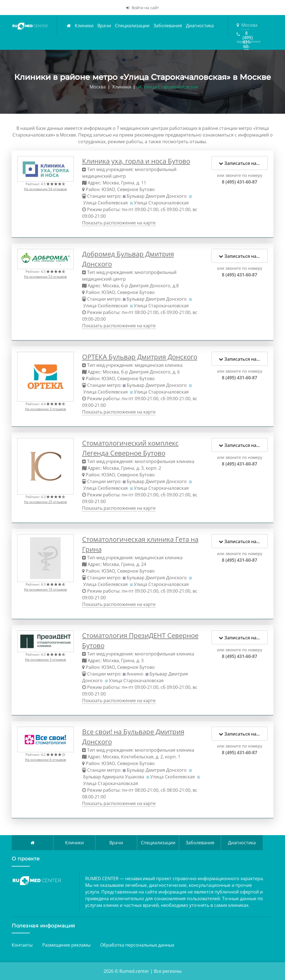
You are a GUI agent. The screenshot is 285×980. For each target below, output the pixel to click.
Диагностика (200, 26)
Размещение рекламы (66, 945)
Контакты (22, 945)
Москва (245, 25)
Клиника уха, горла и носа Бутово (136, 161)
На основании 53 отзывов (45, 277)
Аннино (135, 674)
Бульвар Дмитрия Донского (157, 196)
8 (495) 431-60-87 (246, 35)
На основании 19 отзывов (45, 589)
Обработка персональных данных (137, 945)
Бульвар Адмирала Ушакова (114, 777)
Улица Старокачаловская (161, 203)
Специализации (132, 26)
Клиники (84, 26)
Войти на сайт (142, 8)
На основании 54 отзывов (45, 189)
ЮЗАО (108, 189)
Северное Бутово (136, 189)
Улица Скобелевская (105, 203)
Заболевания (168, 26)
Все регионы (168, 971)
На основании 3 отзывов (46, 409)
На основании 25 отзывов (45, 502)
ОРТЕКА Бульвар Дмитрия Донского (140, 357)
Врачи (104, 26)
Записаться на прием (243, 163)
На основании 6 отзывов (46, 760)
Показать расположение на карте (119, 223)
